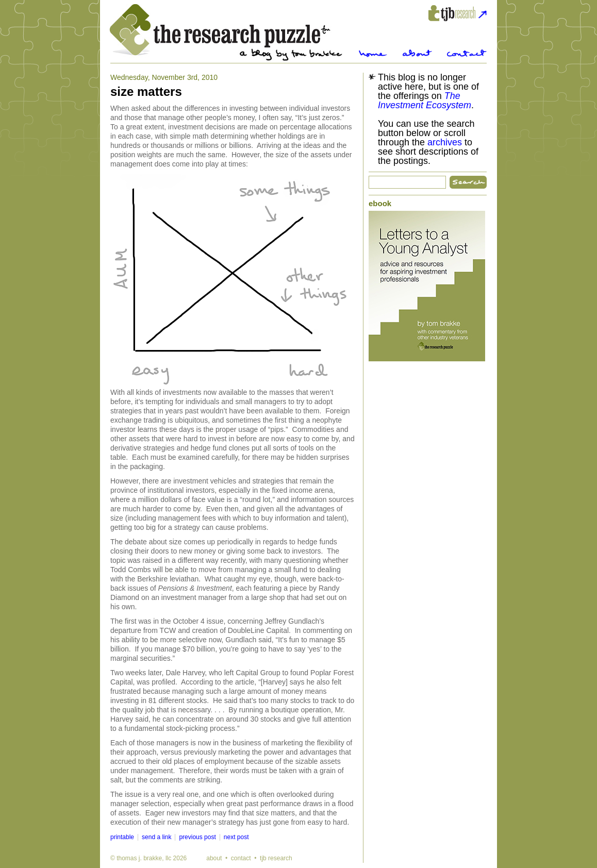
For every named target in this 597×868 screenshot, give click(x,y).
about (214, 858)
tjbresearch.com (458, 13)
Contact (467, 53)
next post (236, 837)
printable (122, 837)
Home (373, 53)
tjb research (276, 858)
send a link (156, 837)
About (417, 53)
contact (241, 858)
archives (445, 142)
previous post (197, 837)
